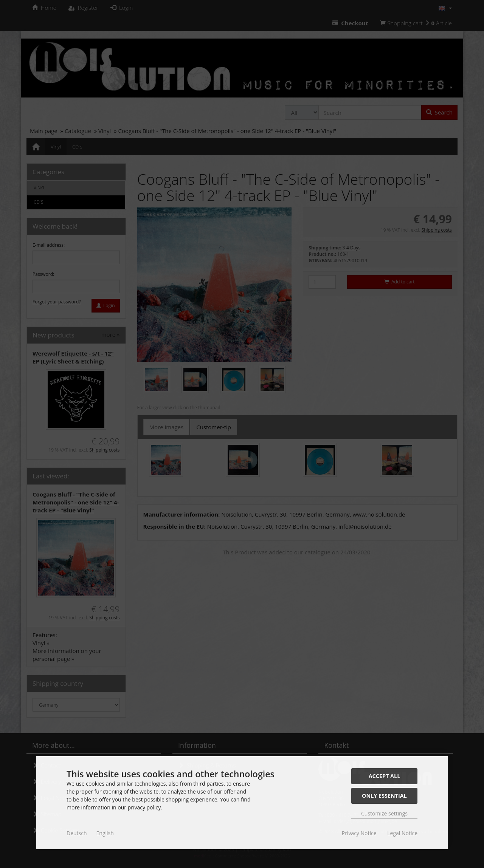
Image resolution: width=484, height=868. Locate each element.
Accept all (385, 776)
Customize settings (384, 813)
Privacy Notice (359, 833)
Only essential (384, 796)
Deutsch (77, 833)
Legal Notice (402, 833)
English (105, 833)
